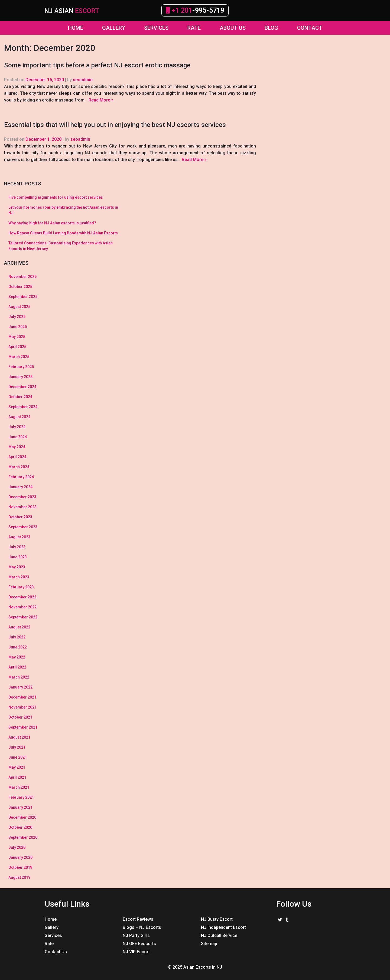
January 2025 (20, 377)
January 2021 (20, 807)
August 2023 (19, 537)
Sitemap (209, 944)
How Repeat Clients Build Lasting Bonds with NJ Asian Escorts (63, 233)
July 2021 (17, 747)
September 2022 (23, 617)
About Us (233, 28)
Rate (194, 28)
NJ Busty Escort (217, 919)
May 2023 (17, 567)
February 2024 (21, 477)
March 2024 (19, 467)
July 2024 (17, 427)
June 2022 (18, 647)
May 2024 (17, 447)
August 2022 (19, 627)
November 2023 (22, 507)
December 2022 (22, 597)
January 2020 (20, 857)
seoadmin (83, 80)
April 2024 (17, 457)
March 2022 (19, 677)
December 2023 (22, 497)
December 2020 (22, 817)
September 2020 (23, 837)
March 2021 (19, 787)
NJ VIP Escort (136, 952)
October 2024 (20, 397)
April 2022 (17, 667)
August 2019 (19, 877)
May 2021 (17, 767)
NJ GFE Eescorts (139, 944)
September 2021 (23, 727)
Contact (310, 28)
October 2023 (20, 517)
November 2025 (22, 277)
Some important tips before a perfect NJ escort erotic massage (97, 65)
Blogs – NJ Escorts (142, 927)
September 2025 (23, 297)
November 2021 (22, 707)
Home (76, 28)
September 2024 (23, 407)
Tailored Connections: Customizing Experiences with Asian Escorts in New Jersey (61, 246)
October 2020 (20, 827)
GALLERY (114, 28)
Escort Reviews (138, 919)
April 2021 (17, 777)
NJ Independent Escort (223, 927)
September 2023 (23, 527)
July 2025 (17, 317)
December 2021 (22, 697)
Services (156, 28)
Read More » (101, 100)
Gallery (52, 927)
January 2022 (20, 687)
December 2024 (22, 387)
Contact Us (56, 952)
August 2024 (19, 417)
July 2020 (17, 847)
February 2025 (21, 367)
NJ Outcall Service (219, 935)
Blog (271, 28)
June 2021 (18, 757)
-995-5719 (195, 10)
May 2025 (17, 337)
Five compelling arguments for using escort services (56, 197)
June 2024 (18, 437)
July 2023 (17, 547)
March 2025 (19, 357)
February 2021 (21, 797)
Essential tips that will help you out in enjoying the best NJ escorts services (115, 125)
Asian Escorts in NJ (203, 967)
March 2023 (19, 577)
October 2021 (20, 717)
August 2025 (19, 307)
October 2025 (20, 287)
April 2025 (17, 347)
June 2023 (18, 557)
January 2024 (20, 487)
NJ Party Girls (136, 935)
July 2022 (17, 637)
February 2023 (21, 587)
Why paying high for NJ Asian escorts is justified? (52, 223)
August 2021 (19, 737)
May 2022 (17, 657)
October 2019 (20, 867)
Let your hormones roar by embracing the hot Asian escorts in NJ (63, 210)
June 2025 (18, 327)
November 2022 (22, 607)
